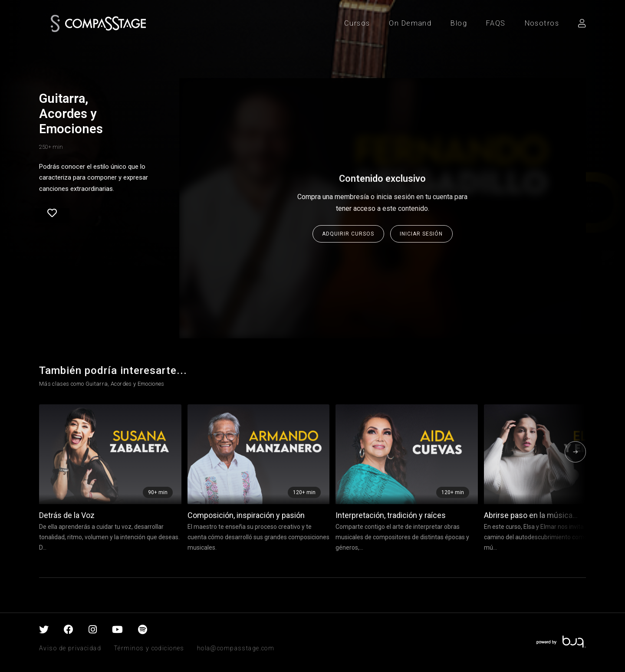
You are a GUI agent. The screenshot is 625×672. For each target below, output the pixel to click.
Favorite (52, 213)
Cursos (357, 23)
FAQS (496, 23)
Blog (459, 23)
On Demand (410, 23)
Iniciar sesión (421, 234)
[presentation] (575, 452)
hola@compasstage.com (236, 648)
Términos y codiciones (149, 648)
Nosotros (542, 23)
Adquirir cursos (348, 234)
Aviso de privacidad (70, 648)
